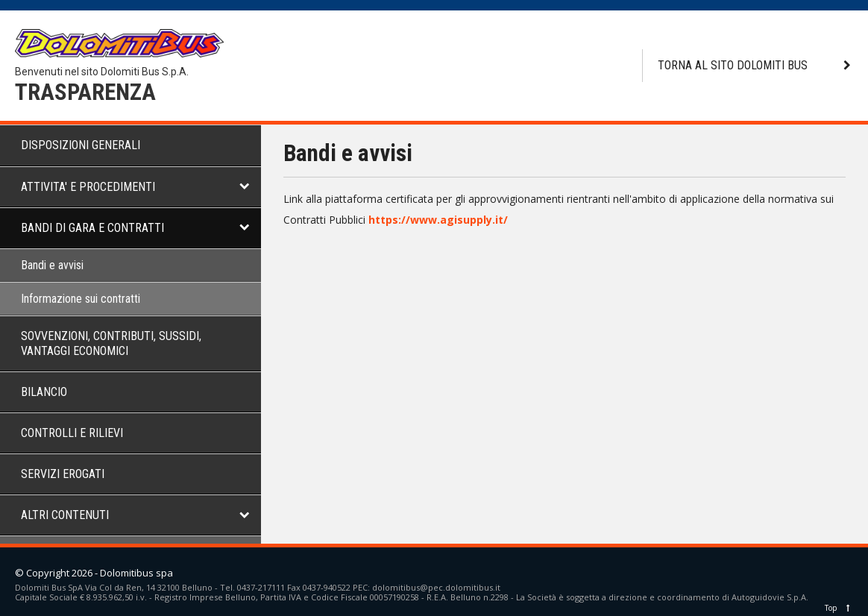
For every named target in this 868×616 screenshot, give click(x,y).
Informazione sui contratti (81, 299)
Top (839, 608)
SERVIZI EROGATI (63, 474)
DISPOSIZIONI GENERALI (81, 145)
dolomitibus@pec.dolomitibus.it (436, 587)
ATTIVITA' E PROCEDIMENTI (88, 187)
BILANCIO (44, 392)
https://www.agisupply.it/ (438, 220)
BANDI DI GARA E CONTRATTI (92, 228)
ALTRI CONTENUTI (65, 515)
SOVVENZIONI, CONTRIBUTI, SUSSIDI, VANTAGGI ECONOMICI (111, 343)
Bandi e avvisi (52, 265)
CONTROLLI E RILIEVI (72, 433)
